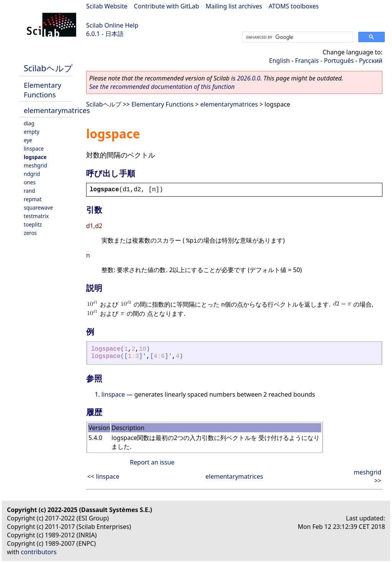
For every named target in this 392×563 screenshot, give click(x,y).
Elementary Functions (42, 90)
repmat (33, 199)
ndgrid (32, 174)
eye (28, 140)
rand (29, 191)
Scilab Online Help (112, 25)
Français (307, 61)
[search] (297, 37)
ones (30, 182)
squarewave (38, 208)
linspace (34, 149)
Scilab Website (107, 6)
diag (29, 123)
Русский (371, 61)
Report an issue (152, 462)
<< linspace (103, 476)
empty (32, 132)
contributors (39, 552)
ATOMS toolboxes (294, 6)
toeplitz (33, 224)
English (279, 61)
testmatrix (36, 216)
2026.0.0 (249, 78)
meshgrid (35, 165)
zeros (30, 233)
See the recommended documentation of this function (162, 87)
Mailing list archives (234, 6)
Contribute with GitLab (167, 6)
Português (339, 61)
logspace (35, 157)
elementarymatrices (57, 110)
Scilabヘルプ (48, 68)
